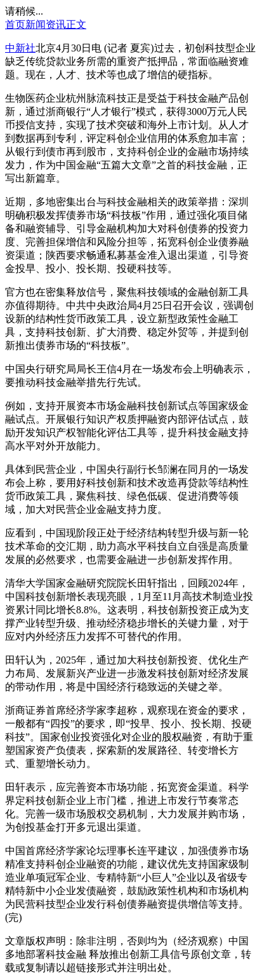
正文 (76, 24)
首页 (15, 24)
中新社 (20, 48)
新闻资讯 (46, 24)
